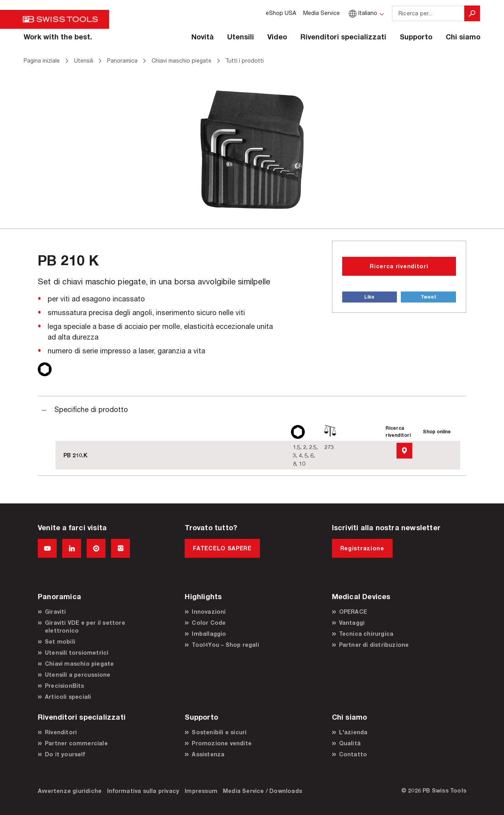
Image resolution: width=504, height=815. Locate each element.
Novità (203, 37)
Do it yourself (65, 754)
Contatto (353, 754)
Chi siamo (463, 37)
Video (277, 37)
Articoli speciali (68, 697)
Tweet (428, 297)
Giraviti (56, 612)
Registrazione (362, 548)
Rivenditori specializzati (343, 37)
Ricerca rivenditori (399, 266)
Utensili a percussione (78, 675)
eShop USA (281, 13)
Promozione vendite (222, 743)
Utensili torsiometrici (77, 653)
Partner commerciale (76, 743)
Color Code (209, 623)
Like (369, 297)
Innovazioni (209, 612)
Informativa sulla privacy (143, 791)
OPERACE (353, 612)
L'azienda (353, 732)
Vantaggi (352, 623)
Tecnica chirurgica (366, 634)
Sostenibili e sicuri (219, 732)
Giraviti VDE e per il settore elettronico (85, 627)
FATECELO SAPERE (222, 548)
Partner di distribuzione (374, 645)
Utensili (241, 37)
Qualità (350, 743)
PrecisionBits (65, 686)
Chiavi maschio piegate (79, 664)
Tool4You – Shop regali (225, 645)
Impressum (201, 791)
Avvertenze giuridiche (70, 791)
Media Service (321, 13)
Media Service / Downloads (262, 791)
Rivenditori (61, 732)
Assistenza (208, 754)
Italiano (362, 13)
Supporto (416, 37)
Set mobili (60, 641)
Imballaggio (209, 634)
